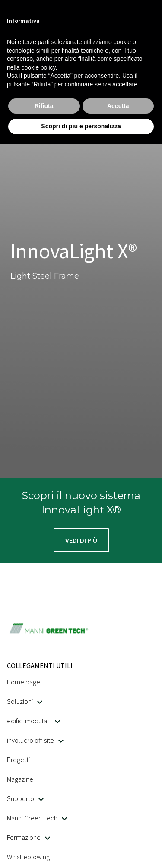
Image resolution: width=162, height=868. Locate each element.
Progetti (18, 760)
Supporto (25, 798)
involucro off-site (35, 740)
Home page (24, 682)
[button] (81, 540)
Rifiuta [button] (44, 106)
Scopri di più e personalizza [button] (81, 126)
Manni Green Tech (37, 818)
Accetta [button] (118, 106)
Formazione (29, 837)
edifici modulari (33, 721)
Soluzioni (25, 701)
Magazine (20, 779)
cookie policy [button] (38, 67)
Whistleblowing (28, 857)
